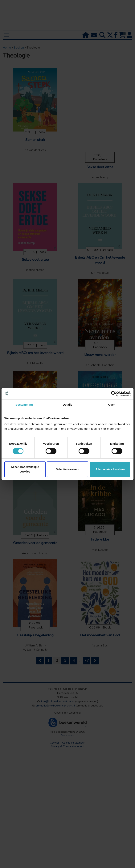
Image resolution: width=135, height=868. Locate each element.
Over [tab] (111, 405)
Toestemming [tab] (24, 405)
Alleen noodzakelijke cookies (25, 469)
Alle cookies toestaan (110, 469)
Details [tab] (67, 405)
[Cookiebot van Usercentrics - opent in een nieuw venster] (114, 394)
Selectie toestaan (68, 469)
